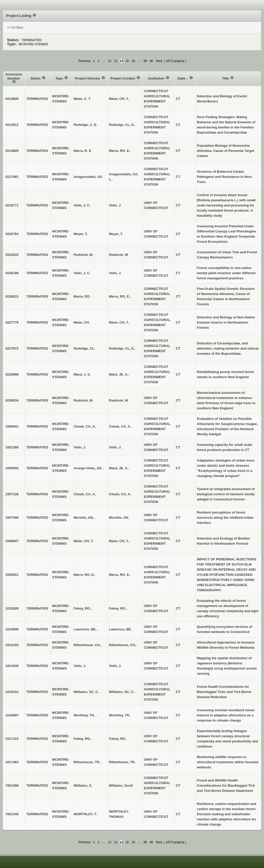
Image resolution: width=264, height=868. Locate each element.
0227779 (12, 322)
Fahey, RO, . (119, 608)
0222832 (12, 255)
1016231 (12, 692)
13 (116, 61)
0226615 (12, 296)
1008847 (12, 541)
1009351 (12, 575)
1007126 (12, 494)
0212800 (12, 99)
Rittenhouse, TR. (122, 762)
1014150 (12, 645)
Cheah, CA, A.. (121, 426)
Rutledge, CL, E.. (122, 125)
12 (109, 61)
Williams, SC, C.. (122, 692)
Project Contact (123, 78)
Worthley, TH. (120, 715)
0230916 (12, 400)
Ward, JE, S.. (119, 374)
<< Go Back (15, 28)
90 (151, 61)
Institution (156, 78)
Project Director (88, 78)
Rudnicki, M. (119, 255)
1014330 (12, 666)
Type (60, 78)
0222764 (12, 234)
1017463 (12, 762)
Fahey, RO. (118, 739)
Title (226, 78)
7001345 (12, 814)
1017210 (12, 739)
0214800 (12, 151)
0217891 (12, 177)
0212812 (12, 125)
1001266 (12, 447)
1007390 (12, 518)
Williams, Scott (121, 785)
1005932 (12, 468)
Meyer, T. (116, 234)
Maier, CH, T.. (119, 99)
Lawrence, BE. (121, 629)
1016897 (12, 715)
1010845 (12, 629)
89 (145, 61)
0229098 (12, 374)
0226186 (12, 273)
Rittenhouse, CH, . (123, 645)
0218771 (12, 205)
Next (159, 61)
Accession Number (14, 76)
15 (127, 61)
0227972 (12, 348)
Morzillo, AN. (119, 518)
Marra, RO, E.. (120, 151)
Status (36, 78)
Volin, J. (115, 205)
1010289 (12, 608)
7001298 (12, 785)
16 (133, 61)
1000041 (12, 426)
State (182, 78)
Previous (84, 61)
